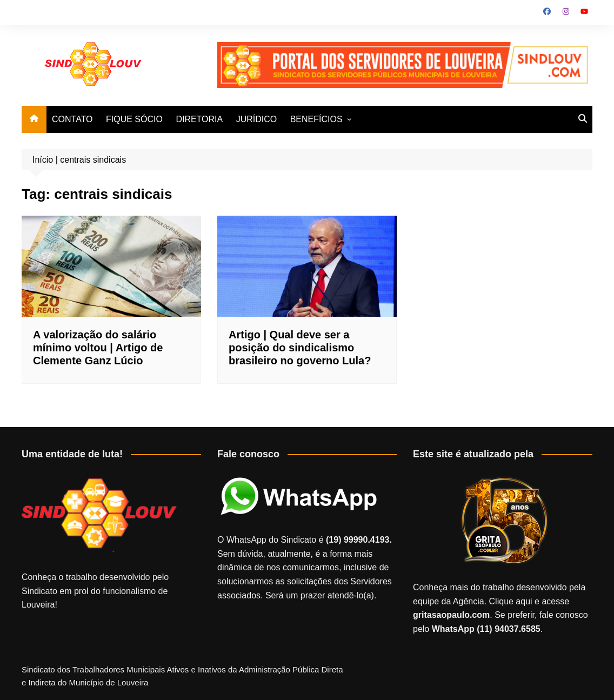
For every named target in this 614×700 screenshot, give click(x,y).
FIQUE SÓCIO (134, 119)
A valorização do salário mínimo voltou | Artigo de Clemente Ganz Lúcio (98, 348)
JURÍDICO (257, 119)
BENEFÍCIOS (316, 119)
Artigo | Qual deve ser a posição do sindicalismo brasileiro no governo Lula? (300, 348)
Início (43, 160)
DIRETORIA (199, 119)
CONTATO (72, 119)
